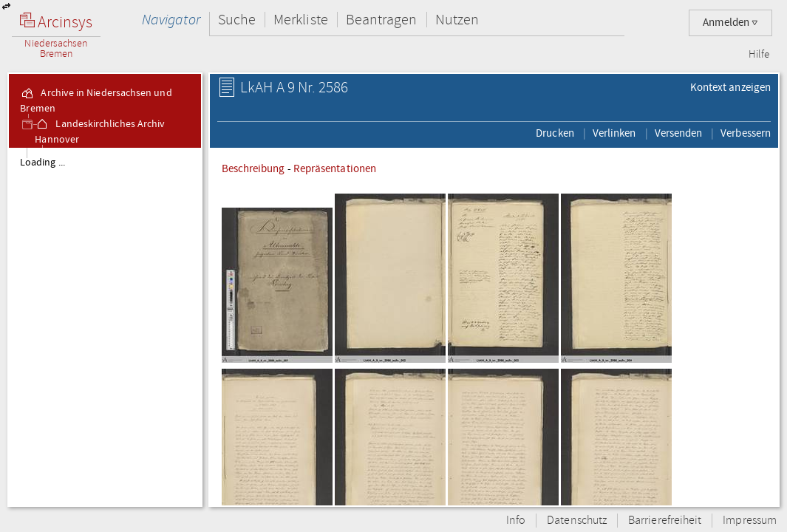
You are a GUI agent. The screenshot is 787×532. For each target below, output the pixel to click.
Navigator (171, 20)
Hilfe (759, 55)
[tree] (105, 327)
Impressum (750, 521)
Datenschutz (577, 521)
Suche (237, 20)
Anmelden (730, 23)
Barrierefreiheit (665, 521)
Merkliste (301, 20)
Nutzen (457, 20)
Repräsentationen (335, 168)
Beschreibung (253, 168)
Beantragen (382, 20)
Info (516, 521)
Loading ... (42, 163)
